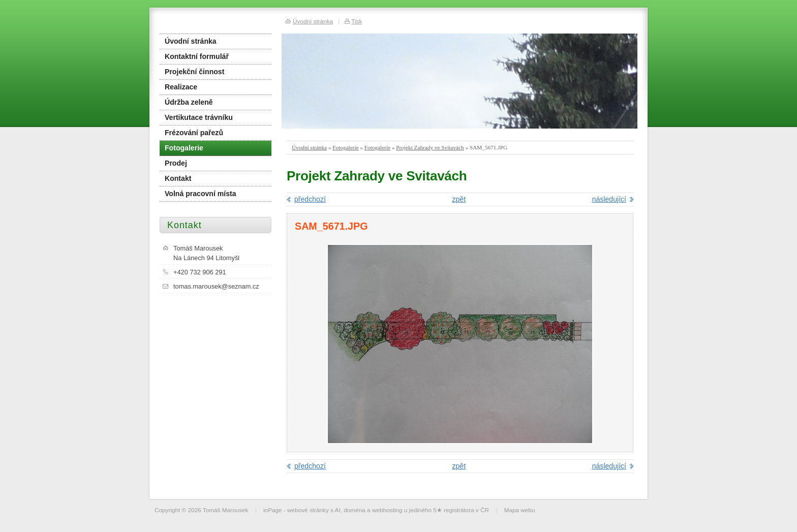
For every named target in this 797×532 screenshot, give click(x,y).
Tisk (357, 21)
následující (609, 199)
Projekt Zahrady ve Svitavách (430, 147)
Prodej (176, 163)
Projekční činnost (194, 72)
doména (355, 510)
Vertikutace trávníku (199, 117)
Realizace (181, 87)
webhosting (387, 510)
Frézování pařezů (194, 133)
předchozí (310, 199)
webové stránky (308, 510)
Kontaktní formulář (197, 56)
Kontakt (178, 178)
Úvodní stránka (309, 147)
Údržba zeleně (189, 102)
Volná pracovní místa (201, 194)
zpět (459, 199)
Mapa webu (520, 510)
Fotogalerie (345, 147)
